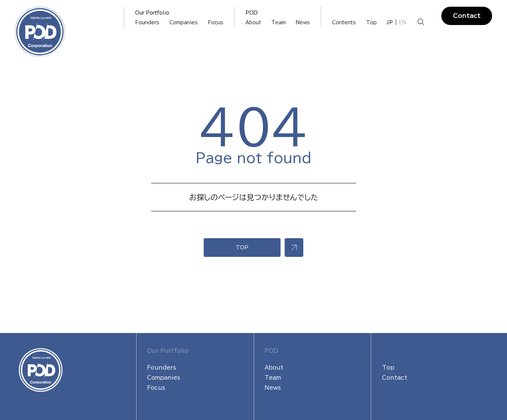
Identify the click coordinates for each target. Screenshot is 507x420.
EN (403, 23)
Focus (216, 23)
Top (371, 23)
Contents (344, 23)
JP (390, 23)
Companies (184, 23)
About (253, 23)
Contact (467, 16)
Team (278, 23)
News (303, 23)
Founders (147, 23)
